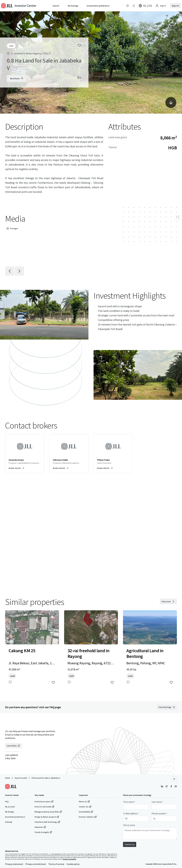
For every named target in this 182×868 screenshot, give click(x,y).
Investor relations (88, 817)
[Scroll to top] (174, 779)
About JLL (84, 802)
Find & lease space (44, 802)
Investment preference (15, 817)
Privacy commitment (36, 864)
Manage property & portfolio (48, 812)
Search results (21, 778)
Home (8, 778)
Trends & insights (43, 832)
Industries (40, 827)
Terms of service (56, 864)
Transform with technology (47, 822)
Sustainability (86, 812)
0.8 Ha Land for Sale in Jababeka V (46, 778)
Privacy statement (14, 864)
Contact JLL (85, 807)
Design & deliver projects (47, 817)
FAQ (7, 802)
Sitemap (9, 822)
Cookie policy (73, 864)
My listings (10, 812)
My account (10, 807)
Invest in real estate (44, 807)
